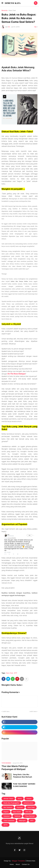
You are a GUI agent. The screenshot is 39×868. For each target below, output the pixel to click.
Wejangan (22, 820)
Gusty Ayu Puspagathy (11, 803)
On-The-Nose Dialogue (16, 374)
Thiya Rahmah (30, 816)
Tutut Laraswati (9, 820)
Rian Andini (17, 812)
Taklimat (17, 816)
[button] (2, 3)
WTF (16, 673)
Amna (20, 799)
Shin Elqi (28, 812)
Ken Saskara (8, 807)
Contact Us (26, 864)
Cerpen (29, 799)
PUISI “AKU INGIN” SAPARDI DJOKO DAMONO (24, 785)
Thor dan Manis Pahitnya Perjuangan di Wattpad (15, 768)
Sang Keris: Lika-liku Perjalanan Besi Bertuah (23, 776)
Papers (6, 812)
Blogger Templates (19, 861)
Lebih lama (33, 711)
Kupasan (20, 807)
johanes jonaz (29, 803)
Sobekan (7, 816)
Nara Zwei (12, 10)
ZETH (6, 825)
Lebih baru (6, 711)
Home (12, 864)
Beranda (4, 10)
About (18, 864)
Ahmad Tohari (8, 799)
